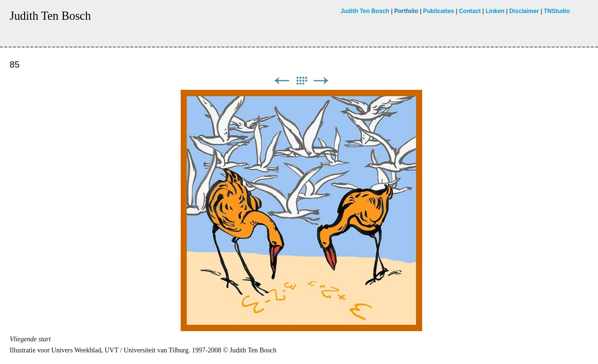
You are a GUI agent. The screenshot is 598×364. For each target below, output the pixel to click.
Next (321, 81)
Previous (282, 81)
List (301, 81)
